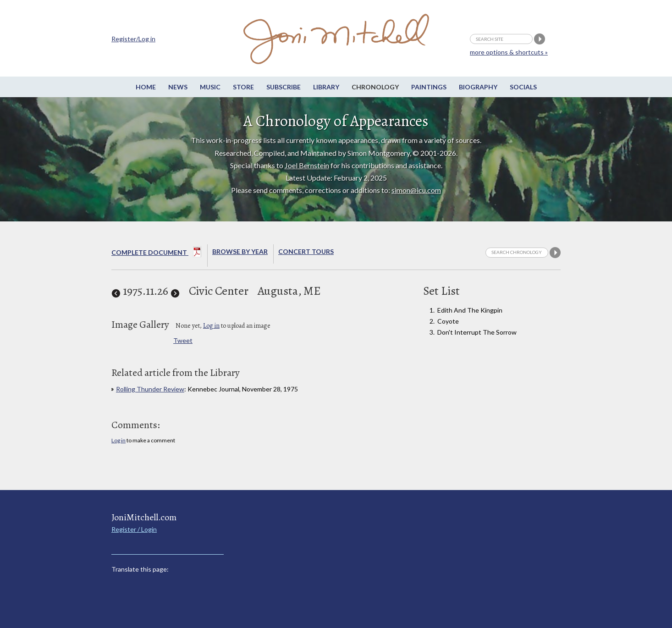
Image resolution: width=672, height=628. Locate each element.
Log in (211, 326)
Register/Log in (133, 39)
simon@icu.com (416, 190)
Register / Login (134, 529)
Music (210, 87)
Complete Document (157, 253)
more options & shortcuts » (509, 52)
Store (243, 87)
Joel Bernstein (307, 165)
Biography (478, 87)
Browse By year (240, 251)
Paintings (429, 87)
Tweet (183, 340)
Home (146, 87)
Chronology (375, 87)
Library (326, 87)
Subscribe (284, 87)
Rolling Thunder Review (150, 389)
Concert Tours (306, 251)
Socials (523, 87)
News (178, 87)
